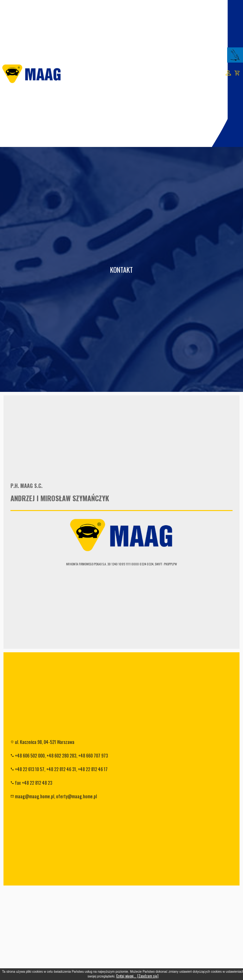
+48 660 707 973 (93, 755)
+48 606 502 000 (30, 755)
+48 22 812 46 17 (93, 769)
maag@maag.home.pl (34, 796)
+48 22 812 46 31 (61, 769)
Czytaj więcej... (126, 976)
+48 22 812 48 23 (37, 783)
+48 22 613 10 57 (30, 769)
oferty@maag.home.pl (76, 796)
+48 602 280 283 (61, 755)
